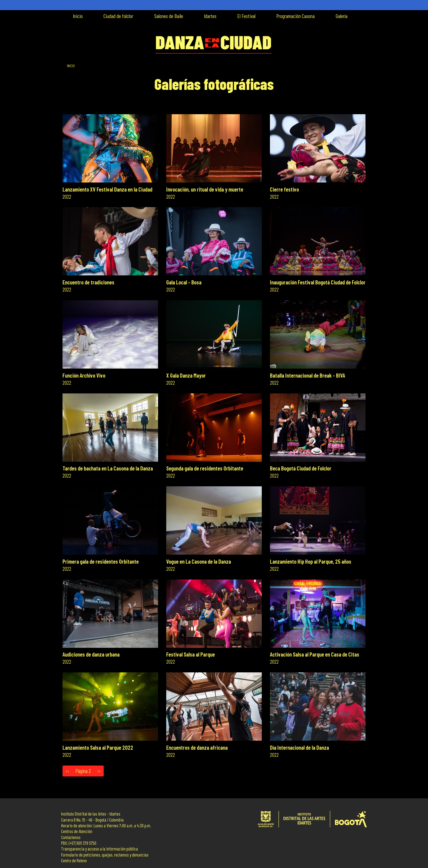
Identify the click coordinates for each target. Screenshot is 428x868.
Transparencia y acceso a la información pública (99, 849)
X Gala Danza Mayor (186, 375)
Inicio (78, 16)
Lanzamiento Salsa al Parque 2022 (98, 747)
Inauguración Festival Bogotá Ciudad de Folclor (318, 282)
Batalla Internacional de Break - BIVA (307, 375)
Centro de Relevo (74, 860)
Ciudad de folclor (118, 16)
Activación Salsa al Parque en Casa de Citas (315, 654)
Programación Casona (295, 16)
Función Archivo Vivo (84, 375)
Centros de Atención (77, 831)
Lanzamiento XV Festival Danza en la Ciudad (107, 189)
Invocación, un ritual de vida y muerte (205, 189)
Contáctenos (71, 837)
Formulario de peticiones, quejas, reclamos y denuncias (105, 855)
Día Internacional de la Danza (299, 747)
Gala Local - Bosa (184, 282)
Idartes (210, 16)
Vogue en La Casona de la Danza (199, 561)
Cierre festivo (284, 189)
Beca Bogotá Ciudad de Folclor (301, 468)
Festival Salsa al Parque (191, 654)
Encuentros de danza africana (197, 747)
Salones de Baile (169, 16)
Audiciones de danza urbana (91, 654)
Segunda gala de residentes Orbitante (205, 468)
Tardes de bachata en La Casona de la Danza (108, 468)
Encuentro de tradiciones (88, 282)
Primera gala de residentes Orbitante (101, 561)
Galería (342, 16)
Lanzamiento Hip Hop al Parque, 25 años (311, 561)
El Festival (246, 16)
